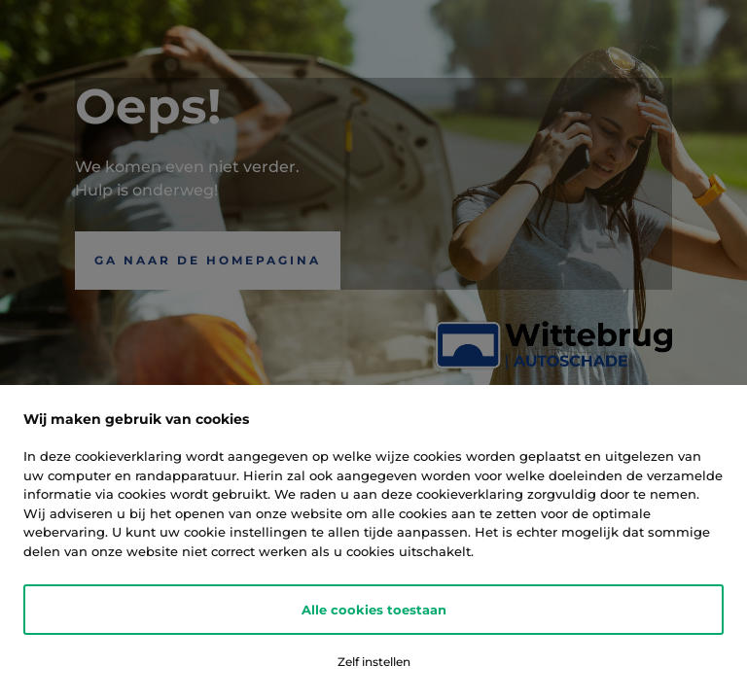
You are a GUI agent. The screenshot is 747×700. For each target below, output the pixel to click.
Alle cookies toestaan (374, 610)
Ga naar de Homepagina (208, 260)
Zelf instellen (374, 662)
